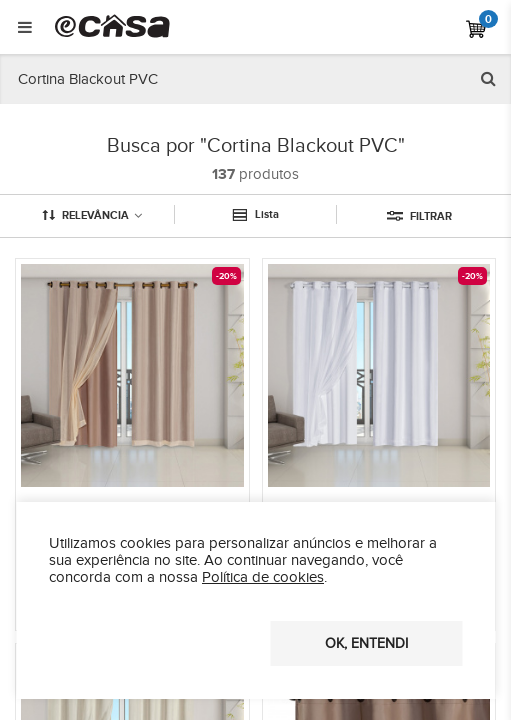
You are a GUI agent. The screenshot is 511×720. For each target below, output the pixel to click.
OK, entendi (366, 644)
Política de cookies (263, 577)
